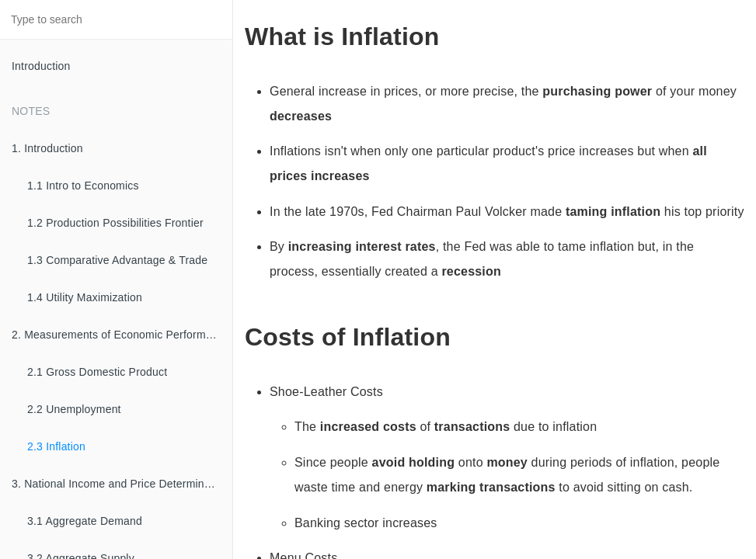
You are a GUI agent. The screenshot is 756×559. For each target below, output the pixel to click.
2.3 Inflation (56, 446)
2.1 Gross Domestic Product (97, 372)
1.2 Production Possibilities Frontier (115, 223)
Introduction (41, 66)
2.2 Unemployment (74, 409)
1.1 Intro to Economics (83, 186)
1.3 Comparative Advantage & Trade (117, 260)
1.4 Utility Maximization (85, 297)
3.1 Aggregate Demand (85, 521)
